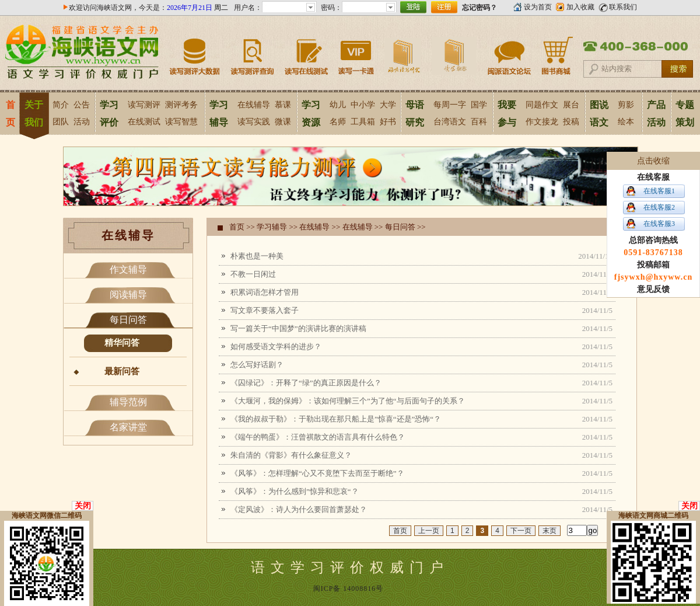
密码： (331, 8)
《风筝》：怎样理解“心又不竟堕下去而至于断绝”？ (317, 473)
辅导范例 (128, 402)
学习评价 (109, 114)
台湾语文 (450, 122)
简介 (61, 105)
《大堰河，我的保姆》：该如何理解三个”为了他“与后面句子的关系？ (348, 401)
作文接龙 (542, 122)
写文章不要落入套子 (265, 310)
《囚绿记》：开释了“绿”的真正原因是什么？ (306, 383)
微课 (283, 122)
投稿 (571, 122)
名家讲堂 (128, 427)
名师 (338, 122)
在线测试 (144, 122)
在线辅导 (254, 105)
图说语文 (599, 114)
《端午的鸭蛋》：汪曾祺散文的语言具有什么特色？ (318, 437)
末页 (549, 531)
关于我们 (34, 114)
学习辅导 (219, 114)
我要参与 (507, 114)
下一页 (521, 531)
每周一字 (450, 105)
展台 (571, 105)
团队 (61, 122)
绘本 (626, 122)
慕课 (283, 105)
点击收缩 (653, 161)
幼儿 (338, 105)
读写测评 (144, 105)
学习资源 (311, 114)
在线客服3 (659, 224)
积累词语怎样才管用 (265, 292)
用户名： (248, 8)
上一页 (429, 531)
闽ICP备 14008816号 (349, 588)
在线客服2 (659, 207)
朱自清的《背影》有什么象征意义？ (291, 455)
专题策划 (685, 114)
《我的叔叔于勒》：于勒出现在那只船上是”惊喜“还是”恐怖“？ (336, 419)
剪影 (626, 105)
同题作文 (542, 105)
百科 (479, 122)
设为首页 (538, 7)
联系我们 (623, 7)
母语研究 (415, 114)
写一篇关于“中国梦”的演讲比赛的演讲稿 (298, 328)
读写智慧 (181, 122)
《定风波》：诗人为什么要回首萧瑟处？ (299, 509)
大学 (388, 105)
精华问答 (122, 343)
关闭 (83, 506)
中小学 (363, 105)
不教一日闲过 (253, 274)
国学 (479, 105)
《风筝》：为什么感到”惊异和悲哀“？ (295, 491)
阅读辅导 (128, 295)
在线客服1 (659, 191)
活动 (82, 122)
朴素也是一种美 (257, 256)
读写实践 (254, 122)
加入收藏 (580, 7)
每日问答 (128, 320)
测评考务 (181, 105)
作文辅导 (128, 269)
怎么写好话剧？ (257, 365)
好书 (388, 122)
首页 (10, 114)
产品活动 (656, 114)
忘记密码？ (480, 8)
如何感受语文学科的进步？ (276, 346)
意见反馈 (653, 289)
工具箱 (363, 122)
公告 (82, 105)
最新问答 (122, 371)
